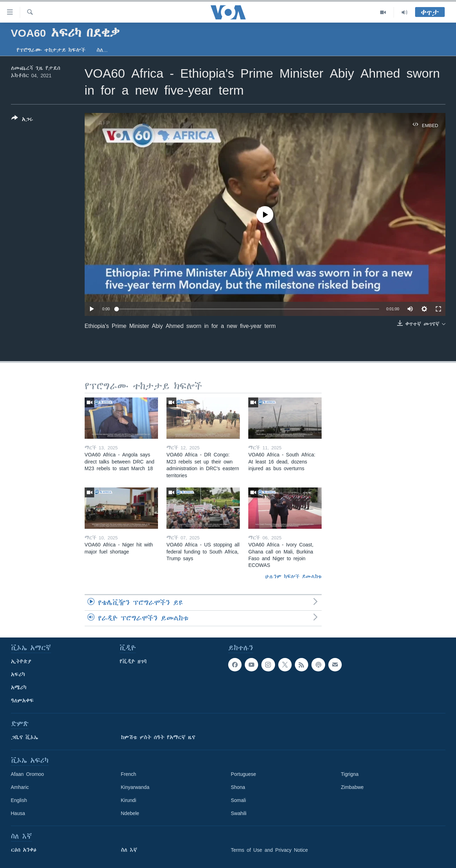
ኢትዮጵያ (21, 662)
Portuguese (244, 774)
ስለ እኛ (129, 850)
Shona (238, 787)
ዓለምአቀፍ (22, 701)
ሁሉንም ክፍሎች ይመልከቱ (293, 576)
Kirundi (129, 800)
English (19, 800)
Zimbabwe (352, 787)
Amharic (20, 787)
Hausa (18, 813)
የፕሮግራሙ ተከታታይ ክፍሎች (51, 50)
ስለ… (102, 50)
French (129, 774)
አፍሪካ (18, 675)
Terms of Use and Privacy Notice (270, 850)
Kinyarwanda (135, 787)
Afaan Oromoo (28, 774)
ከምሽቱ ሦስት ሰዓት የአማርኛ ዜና (158, 737)
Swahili (239, 813)
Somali (239, 800)
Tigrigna (350, 774)
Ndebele (130, 813)
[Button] (22, 120)
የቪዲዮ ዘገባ (133, 662)
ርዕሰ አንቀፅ (24, 850)
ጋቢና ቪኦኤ (25, 737)
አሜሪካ (19, 688)
